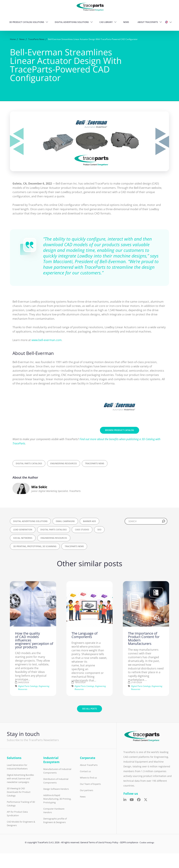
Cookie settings (147, 842)
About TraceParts (148, 22)
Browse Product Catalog (120, 430)
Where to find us (88, 778)
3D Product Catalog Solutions (27, 22)
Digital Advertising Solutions (72, 22)
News (126, 22)
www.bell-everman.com (47, 340)
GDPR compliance (129, 842)
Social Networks (23, 538)
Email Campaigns (65, 521)
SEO (99, 530)
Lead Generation (23, 530)
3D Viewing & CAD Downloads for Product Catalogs (19, 792)
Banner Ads (89, 521)
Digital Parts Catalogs (29, 463)
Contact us (85, 771)
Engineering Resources (64, 463)
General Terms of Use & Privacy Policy (99, 842)
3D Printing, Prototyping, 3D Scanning (35, 546)
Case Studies (82, 530)
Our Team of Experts (90, 784)
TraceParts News (95, 463)
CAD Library (106, 22)
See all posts (89, 709)
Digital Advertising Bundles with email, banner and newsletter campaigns (20, 778)
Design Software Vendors (56, 789)
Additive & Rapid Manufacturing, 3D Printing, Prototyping (57, 799)
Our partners (87, 790)
